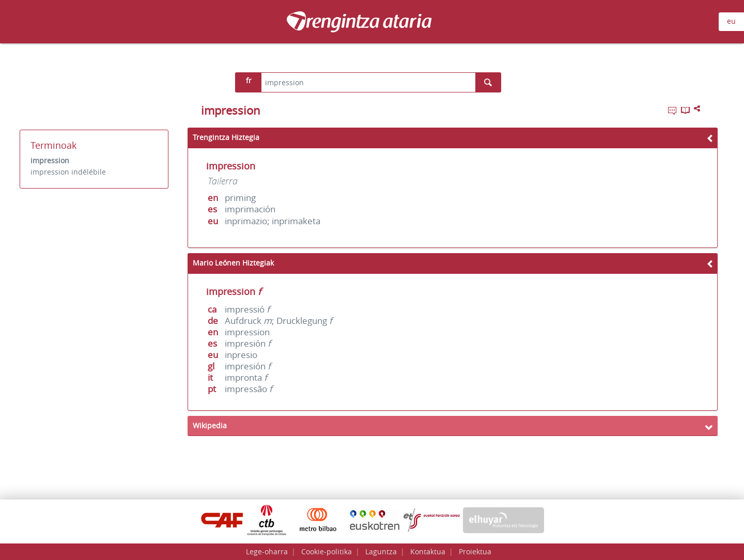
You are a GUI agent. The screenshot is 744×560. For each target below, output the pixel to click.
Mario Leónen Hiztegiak (233, 263)
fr (249, 80)
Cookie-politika (327, 551)
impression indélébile (68, 172)
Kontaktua (428, 551)
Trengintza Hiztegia (226, 137)
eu (731, 21)
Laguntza (381, 551)
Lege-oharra (267, 551)
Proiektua (475, 551)
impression (50, 160)
